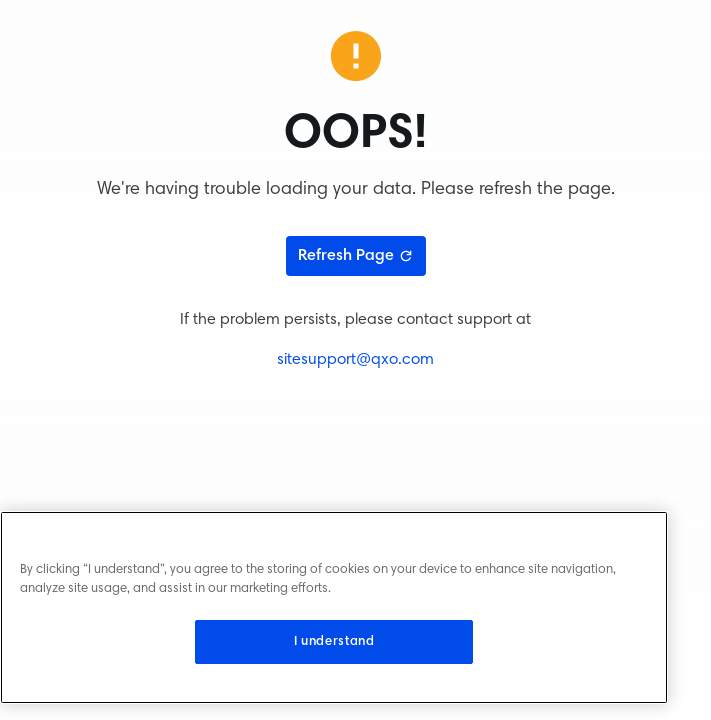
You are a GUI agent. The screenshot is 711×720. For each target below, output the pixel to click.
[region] (334, 607)
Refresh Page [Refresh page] (356, 256)
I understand (334, 642)
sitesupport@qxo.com (355, 360)
